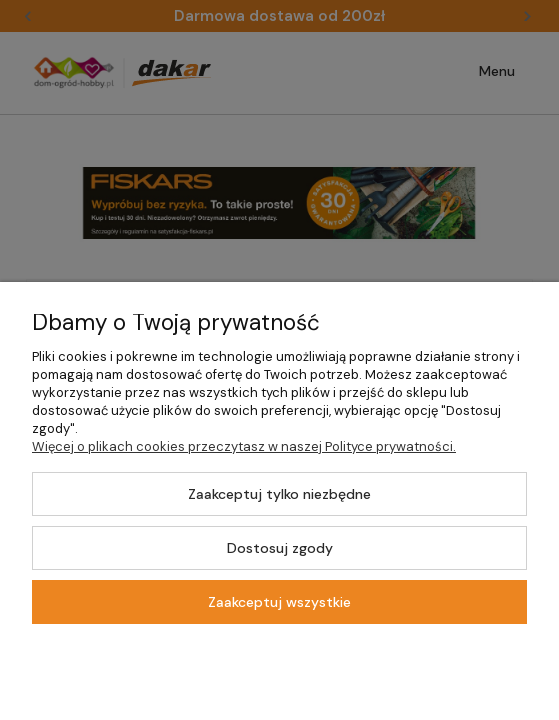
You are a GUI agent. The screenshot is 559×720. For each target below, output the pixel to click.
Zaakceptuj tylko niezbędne (279, 494)
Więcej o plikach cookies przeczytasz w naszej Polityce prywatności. (244, 446)
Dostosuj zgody (280, 548)
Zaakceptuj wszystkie (279, 602)
